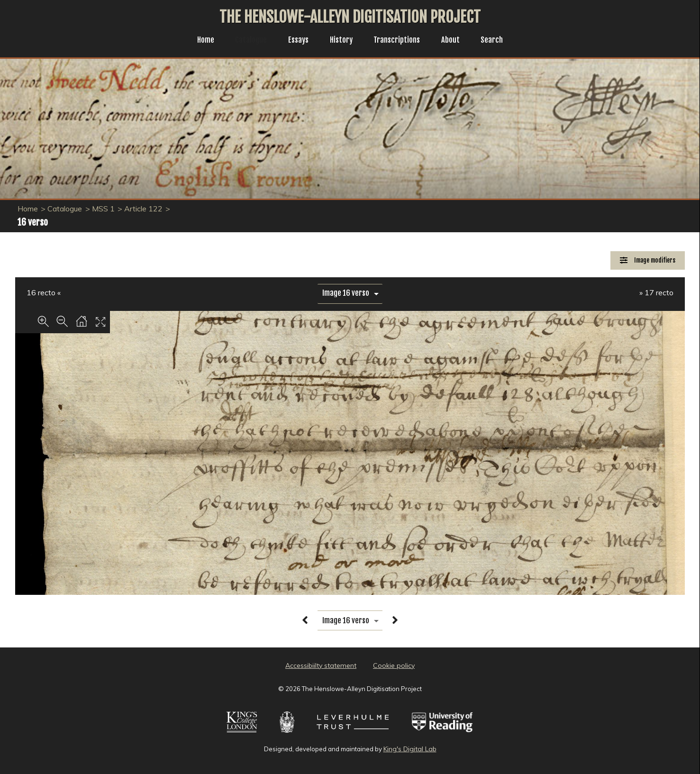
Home (198, 41)
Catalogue (246, 41)
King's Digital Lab (410, 749)
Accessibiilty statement (321, 665)
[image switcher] (350, 293)
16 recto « (44, 292)
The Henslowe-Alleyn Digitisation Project (350, 17)
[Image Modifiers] (648, 260)
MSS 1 (103, 209)
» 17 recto (656, 292)
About (456, 41)
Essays (296, 41)
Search (499, 41)
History (341, 41)
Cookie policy (394, 665)
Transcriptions (400, 41)
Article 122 (143, 209)
